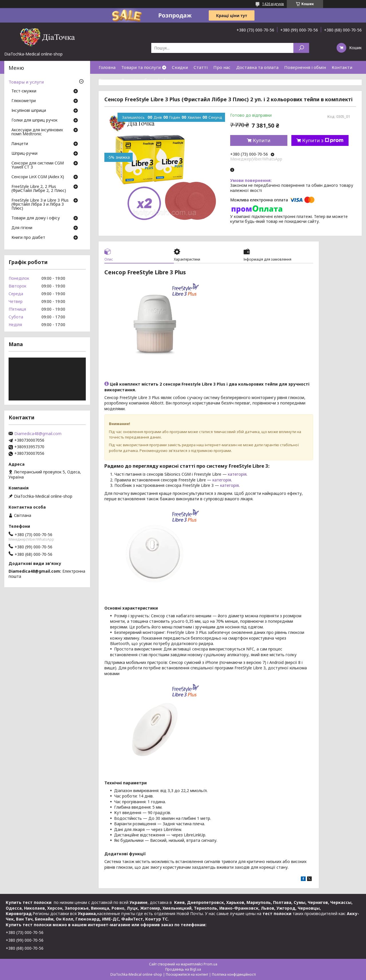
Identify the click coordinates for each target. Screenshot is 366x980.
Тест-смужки (24, 91)
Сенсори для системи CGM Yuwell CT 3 (38, 165)
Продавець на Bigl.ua (183, 969)
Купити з (323, 140)
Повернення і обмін (305, 67)
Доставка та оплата (257, 67)
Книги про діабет (28, 238)
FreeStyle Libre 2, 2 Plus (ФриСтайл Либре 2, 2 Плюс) (39, 189)
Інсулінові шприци (29, 111)
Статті (201, 67)
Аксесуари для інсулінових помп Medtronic (37, 132)
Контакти (342, 67)
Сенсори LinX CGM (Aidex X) (38, 177)
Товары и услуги (26, 82)
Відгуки (107, 80)
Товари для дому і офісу (36, 218)
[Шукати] (301, 48)
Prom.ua (210, 964)
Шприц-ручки (24, 154)
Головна (107, 67)
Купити (262, 140)
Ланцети (20, 144)
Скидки (180, 67)
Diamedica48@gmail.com (38, 434)
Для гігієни (22, 228)
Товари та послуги (141, 67)
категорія (237, 474)
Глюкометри (24, 101)
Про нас (222, 67)
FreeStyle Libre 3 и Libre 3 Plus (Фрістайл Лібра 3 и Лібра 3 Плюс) (40, 205)
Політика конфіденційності (234, 974)
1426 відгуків (273, 4)
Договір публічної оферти (149, 80)
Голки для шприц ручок (34, 120)
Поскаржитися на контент (187, 974)
